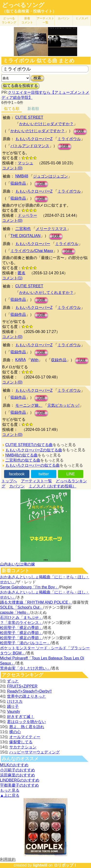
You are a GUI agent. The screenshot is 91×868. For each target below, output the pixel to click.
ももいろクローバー (33, 244)
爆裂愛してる (21, 742)
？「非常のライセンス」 (21, 623)
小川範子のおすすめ (17, 770)
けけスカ (15, 701)
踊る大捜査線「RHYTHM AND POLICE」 (36, 602)
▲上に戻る (10, 795)
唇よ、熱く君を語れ (27, 727)
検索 (37, 78)
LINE (71, 474)
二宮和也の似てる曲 (23, 460)
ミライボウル (69, 139)
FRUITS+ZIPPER (22, 686)
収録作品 (18, 183)
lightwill (40, 865)
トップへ (9, 481)
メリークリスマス (51, 229)
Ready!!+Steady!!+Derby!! (29, 691)
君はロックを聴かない (26, 722)
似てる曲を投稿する (20, 86)
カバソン (64, 18)
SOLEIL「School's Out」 (22, 607)
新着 (27, 20)
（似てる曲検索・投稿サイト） (29, 11)
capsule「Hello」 (15, 612)
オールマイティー (25, 737)
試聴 (80, 131)
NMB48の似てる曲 (21, 455)
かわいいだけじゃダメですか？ (46, 124)
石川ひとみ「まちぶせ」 (21, 618)
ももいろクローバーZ (34, 139)
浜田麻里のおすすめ (17, 775)
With (34, 360)
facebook (17, 474)
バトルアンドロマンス (30, 146)
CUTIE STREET (29, 117)
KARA (21, 360)
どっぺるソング (23, 5)
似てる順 (12, 109)
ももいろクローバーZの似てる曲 (34, 450)
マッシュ (25, 163)
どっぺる (9, 20)
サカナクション (23, 747)
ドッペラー (27, 215)
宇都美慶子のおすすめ (19, 785)
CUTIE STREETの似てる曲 (29, 445)
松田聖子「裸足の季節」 (21, 628)
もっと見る (10, 790)
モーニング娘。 (29, 405)
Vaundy (13, 712)
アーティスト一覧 (36, 481)
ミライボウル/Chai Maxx (32, 251)
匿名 (22, 273)
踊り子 (13, 706)
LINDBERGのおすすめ (20, 780)
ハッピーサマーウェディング (34, 752)
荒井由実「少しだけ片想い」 (25, 668)
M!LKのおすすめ (14, 765)
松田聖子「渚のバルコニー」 (25, 643)
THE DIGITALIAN (25, 236)
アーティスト (45, 20)
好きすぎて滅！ (21, 717)
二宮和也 (23, 229)
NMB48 (22, 176)
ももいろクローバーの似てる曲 (33, 465)
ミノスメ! (82, 18)
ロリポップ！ (66, 865)
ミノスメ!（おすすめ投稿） (52, 486)
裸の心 (15, 732)
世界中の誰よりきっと (26, 696)
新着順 (33, 109)
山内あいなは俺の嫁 (17, 564)
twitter (44, 474)
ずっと (13, 681)
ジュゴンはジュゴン (50, 176)
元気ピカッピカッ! (63, 405)
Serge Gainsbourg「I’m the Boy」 (29, 587)
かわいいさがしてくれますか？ (46, 293)
